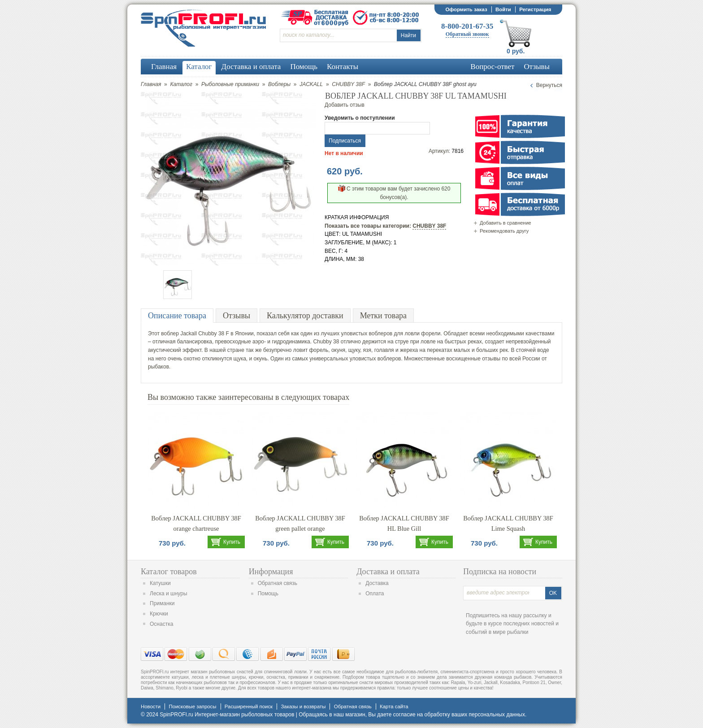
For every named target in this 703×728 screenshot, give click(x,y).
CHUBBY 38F (348, 84)
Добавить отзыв (345, 105)
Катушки (160, 583)
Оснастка (161, 624)
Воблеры (279, 84)
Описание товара (177, 316)
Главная (151, 84)
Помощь (268, 594)
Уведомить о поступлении (360, 118)
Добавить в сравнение (506, 223)
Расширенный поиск (249, 706)
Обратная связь (278, 583)
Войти (503, 9)
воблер (170, 334)
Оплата (375, 594)
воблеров (381, 334)
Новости (151, 706)
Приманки (162, 603)
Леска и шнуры (169, 594)
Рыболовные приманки (230, 84)
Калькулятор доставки (305, 316)
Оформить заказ (466, 9)
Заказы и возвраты (303, 706)
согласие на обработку (422, 715)
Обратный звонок (467, 34)
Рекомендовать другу (504, 231)
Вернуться (549, 85)
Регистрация (535, 9)
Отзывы (237, 316)
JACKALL (311, 84)
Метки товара (383, 316)
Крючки (159, 614)
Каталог (181, 84)
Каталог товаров (169, 572)
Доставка (377, 583)
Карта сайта (394, 706)
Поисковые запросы (192, 706)
